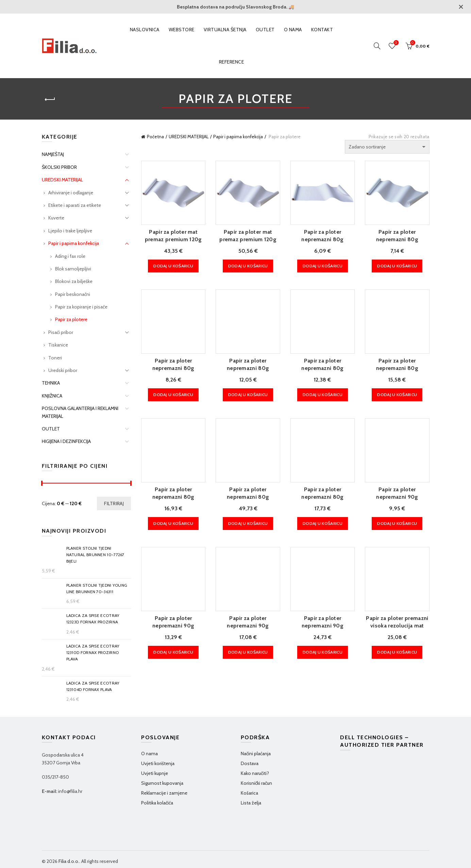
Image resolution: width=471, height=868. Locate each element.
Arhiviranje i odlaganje (71, 193)
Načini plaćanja (256, 754)
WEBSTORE (182, 30)
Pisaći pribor (61, 332)
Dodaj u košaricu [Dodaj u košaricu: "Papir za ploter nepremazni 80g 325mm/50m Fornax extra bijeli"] (397, 266)
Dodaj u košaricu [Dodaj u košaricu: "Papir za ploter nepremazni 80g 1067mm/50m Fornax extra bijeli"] (323, 523)
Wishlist (395, 43)
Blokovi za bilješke (74, 281)
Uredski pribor (63, 370)
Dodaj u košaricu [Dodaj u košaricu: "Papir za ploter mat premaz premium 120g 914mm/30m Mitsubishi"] (173, 266)
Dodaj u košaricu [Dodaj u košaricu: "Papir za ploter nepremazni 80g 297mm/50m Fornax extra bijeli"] (323, 266)
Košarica (249, 793)
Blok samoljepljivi (73, 269)
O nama (293, 30)
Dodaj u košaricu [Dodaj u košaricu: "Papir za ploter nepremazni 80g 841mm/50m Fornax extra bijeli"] (397, 395)
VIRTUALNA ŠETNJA (225, 30)
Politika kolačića (157, 803)
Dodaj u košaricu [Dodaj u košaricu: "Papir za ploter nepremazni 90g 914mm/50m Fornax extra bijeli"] (248, 652)
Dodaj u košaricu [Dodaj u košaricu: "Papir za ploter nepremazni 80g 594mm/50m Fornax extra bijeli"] (248, 395)
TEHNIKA (51, 383)
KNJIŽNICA (52, 396)
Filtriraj (114, 503)
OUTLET (265, 30)
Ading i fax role (70, 256)
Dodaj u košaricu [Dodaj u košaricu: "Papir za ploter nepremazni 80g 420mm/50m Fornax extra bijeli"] (173, 395)
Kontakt (322, 30)
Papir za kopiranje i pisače (81, 307)
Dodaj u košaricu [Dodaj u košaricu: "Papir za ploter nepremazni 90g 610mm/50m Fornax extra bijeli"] (173, 652)
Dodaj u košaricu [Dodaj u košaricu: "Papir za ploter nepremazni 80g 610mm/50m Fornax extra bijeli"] (323, 395)
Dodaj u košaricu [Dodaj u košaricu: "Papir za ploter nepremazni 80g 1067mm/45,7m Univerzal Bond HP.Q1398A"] (248, 523)
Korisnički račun (256, 783)
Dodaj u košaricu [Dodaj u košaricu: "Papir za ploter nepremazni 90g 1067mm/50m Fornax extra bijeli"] (323, 652)
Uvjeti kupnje (155, 773)
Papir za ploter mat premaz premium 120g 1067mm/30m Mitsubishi (248, 239)
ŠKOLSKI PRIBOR (59, 167)
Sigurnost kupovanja (162, 783)
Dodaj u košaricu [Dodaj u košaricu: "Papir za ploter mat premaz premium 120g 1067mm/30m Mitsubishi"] (248, 266)
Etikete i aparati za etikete (75, 205)
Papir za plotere (71, 319)
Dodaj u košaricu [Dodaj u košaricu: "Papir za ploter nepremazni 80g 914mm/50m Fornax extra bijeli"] (173, 523)
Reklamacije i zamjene (164, 793)
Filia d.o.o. (69, 861)
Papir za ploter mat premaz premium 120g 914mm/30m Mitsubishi (173, 239)
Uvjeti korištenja (158, 763)
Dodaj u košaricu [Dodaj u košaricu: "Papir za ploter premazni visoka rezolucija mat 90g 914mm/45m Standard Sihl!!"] (397, 652)
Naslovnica (145, 30)
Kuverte (56, 218)
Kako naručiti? (255, 773)
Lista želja (251, 803)
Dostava (250, 763)
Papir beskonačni (73, 294)
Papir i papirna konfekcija (238, 137)
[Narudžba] (387, 147)
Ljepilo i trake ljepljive (70, 231)
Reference (232, 62)
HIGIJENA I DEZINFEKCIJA (66, 441)
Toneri (55, 358)
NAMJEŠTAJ (53, 154)
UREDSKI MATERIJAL (189, 137)
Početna (155, 137)
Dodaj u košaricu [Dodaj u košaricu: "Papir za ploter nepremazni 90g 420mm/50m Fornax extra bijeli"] (397, 523)
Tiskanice (58, 345)
